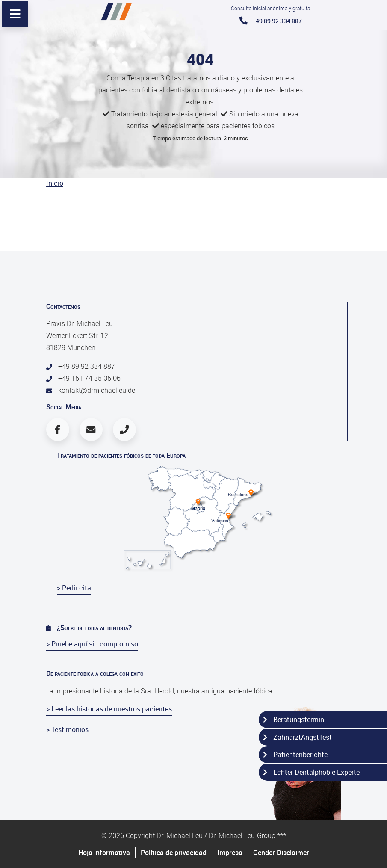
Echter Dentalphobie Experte (311, 772)
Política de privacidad (174, 853)
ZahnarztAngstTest (297, 737)
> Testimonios (67, 729)
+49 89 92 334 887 (271, 21)
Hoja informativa (104, 853)
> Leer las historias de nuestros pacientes (109, 709)
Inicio (55, 183)
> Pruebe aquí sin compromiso (92, 644)
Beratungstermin (294, 720)
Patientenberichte (295, 755)
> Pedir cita (74, 588)
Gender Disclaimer (281, 853)
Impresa (230, 853)
